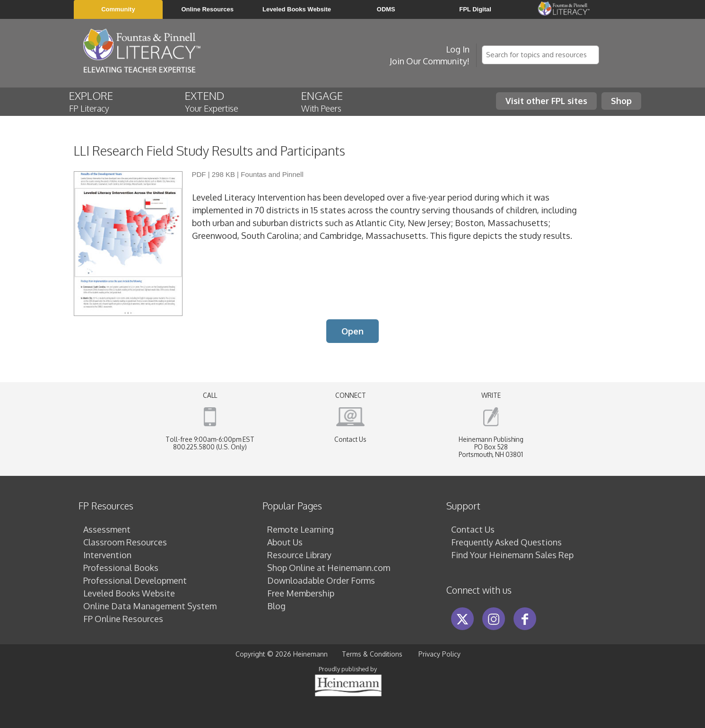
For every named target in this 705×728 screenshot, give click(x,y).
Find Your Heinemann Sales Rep (512, 555)
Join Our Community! (430, 61)
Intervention (107, 555)
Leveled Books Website (129, 593)
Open (352, 331)
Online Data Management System (150, 606)
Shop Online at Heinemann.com (329, 568)
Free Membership (301, 593)
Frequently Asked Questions (506, 542)
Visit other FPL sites (546, 101)
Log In (458, 49)
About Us (285, 542)
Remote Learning (300, 529)
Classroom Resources (125, 542)
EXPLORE (99, 101)
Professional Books (121, 568)
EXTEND (213, 101)
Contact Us (350, 439)
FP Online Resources (123, 619)
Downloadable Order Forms (321, 580)
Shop (621, 101)
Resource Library (299, 555)
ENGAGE (330, 101)
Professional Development (135, 580)
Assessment (107, 529)
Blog (276, 606)
